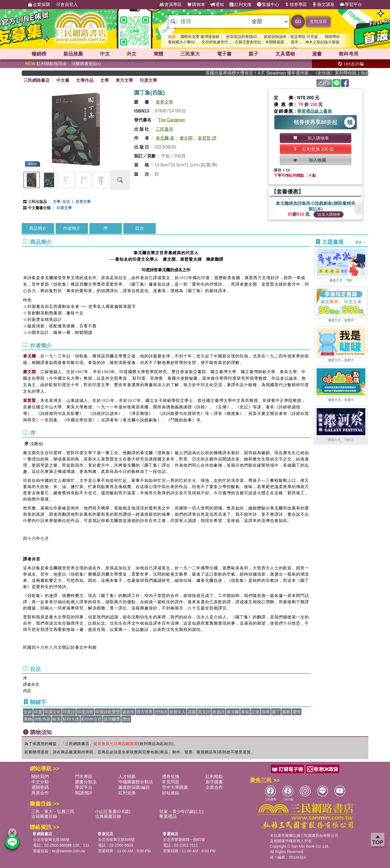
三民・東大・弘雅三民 (53, 811)
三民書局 (164, 129)
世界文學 (164, 102)
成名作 (128, 712)
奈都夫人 (177, 712)
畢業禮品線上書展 (314, 111)
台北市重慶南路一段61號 (184, 840)
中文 (105, 54)
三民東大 (190, 54)
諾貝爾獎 (112, 719)
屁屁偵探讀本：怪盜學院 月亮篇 (291, 37)
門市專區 (84, 777)
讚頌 (126, 719)
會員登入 (67, 5)
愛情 (297, 712)
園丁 (276, 712)
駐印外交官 (91, 719)
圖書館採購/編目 (134, 787)
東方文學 (124, 80)
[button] (359, 209)
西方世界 (145, 712)
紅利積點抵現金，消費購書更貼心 (63, 64)
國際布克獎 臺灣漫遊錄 (200, 37)
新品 (73, 54)
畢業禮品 (168, 816)
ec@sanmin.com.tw (69, 851)
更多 (361, 242)
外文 (132, 54)
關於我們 (40, 777)
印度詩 (69, 712)
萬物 (28, 719)
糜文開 (186, 138)
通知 (217, 5)
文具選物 (285, 54)
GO (298, 21)
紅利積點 (214, 777)
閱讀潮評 (84, 793)
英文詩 (204, 712)
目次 (139, 228)
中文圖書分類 (39, 208)
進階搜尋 (318, 22)
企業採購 (39, 5)
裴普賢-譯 (207, 138)
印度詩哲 (85, 712)
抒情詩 (161, 712)
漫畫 (317, 54)
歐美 (57, 719)
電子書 (224, 54)
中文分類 (40, 782)
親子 (253, 54)
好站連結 (171, 793)
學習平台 (351, 5)
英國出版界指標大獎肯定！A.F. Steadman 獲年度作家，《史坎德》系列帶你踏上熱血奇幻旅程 (301, 73)
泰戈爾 (233, 712)
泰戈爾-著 (165, 138)
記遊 (255, 712)
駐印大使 (71, 719)
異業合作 (40, 793)
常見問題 (171, 782)
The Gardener (172, 120)
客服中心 (268, 5)
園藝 (286, 712)
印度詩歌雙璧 (108, 712)
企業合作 (214, 787)
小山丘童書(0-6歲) (113, 811)
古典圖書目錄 (108, 816)
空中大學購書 (175, 787)
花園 (192, 712)
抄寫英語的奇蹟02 (242, 37)
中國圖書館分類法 (136, 782)
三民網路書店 (37, 80)
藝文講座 (323, 5)
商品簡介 (38, 228)
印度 (38, 712)
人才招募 (127, 777)
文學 (105, 80)
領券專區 (296, 5)
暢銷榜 (39, 54)
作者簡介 (72, 228)
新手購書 (214, 782)
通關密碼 (40, 787)
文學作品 (85, 80)
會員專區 (171, 5)
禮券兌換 (171, 777)
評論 (324, 83)
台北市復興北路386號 (51, 840)
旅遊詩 (218, 712)
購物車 (196, 5)
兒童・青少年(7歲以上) (181, 811)
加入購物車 (329, 214)
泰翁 (245, 712)
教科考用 (349, 54)
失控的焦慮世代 (215, 42)
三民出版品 (37, 202)
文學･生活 (61, 202)
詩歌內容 (42, 719)
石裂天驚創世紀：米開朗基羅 (259, 42)
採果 (266, 712)
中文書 (63, 80)
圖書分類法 (86, 782)
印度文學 (148, 80)
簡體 (158, 54)
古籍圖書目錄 (44, 816)
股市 (295, 42)
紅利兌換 (240, 5)
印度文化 (53, 712)
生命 (28, 712)
